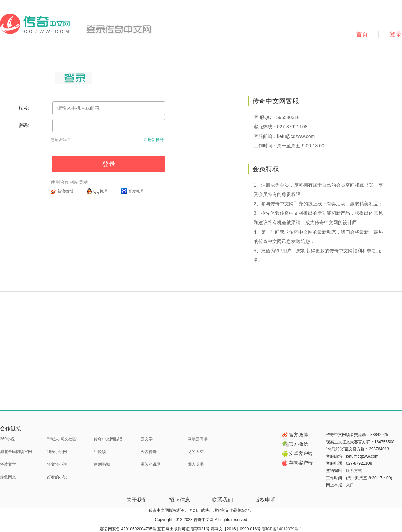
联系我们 (222, 500)
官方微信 (295, 444)
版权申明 (265, 500)
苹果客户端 (297, 463)
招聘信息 (180, 500)
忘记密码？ (61, 140)
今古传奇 (149, 452)
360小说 (7, 439)
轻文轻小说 (57, 464)
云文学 (147, 439)
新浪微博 (65, 191)
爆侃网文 (8, 477)
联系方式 (354, 471)
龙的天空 (196, 452)
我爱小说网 (57, 452)
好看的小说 (57, 477)
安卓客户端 (297, 453)
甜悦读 (100, 452)
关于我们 (137, 500)
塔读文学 (8, 464)
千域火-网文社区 (62, 439)
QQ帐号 (101, 191)
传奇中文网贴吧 (108, 439)
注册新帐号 (154, 140)
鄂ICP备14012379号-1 (282, 529)
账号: (24, 108)
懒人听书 (196, 464)
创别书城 (102, 464)
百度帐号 (136, 191)
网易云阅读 (198, 439)
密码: (24, 125)
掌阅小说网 (151, 464)
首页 (362, 34)
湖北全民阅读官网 (16, 452)
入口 (350, 485)
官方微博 (295, 435)
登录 (109, 164)
